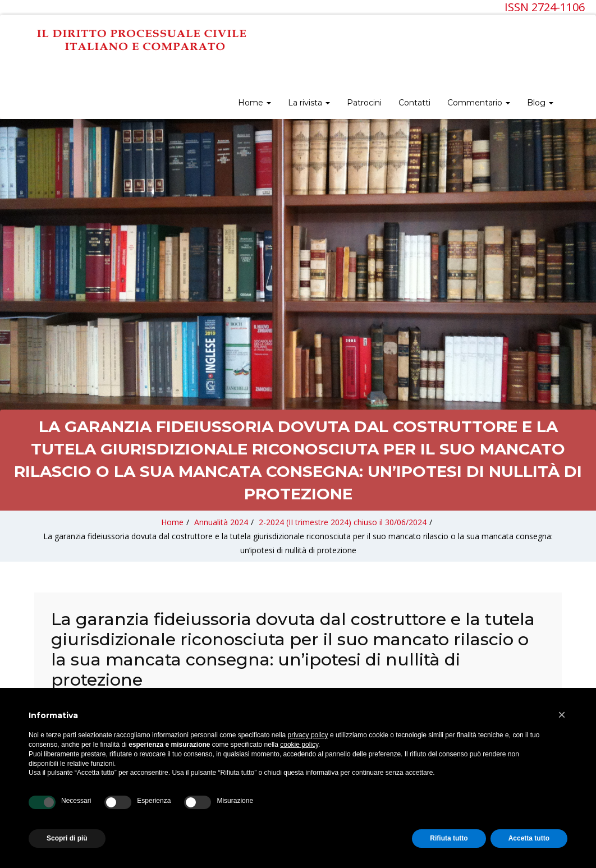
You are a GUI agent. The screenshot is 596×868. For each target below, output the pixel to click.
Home (255, 103)
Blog (540, 103)
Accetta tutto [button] (529, 838)
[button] (562, 715)
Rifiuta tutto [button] (449, 838)
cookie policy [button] (299, 745)
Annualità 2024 (221, 522)
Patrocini (364, 103)
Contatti (414, 103)
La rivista (309, 103)
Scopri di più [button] (67, 838)
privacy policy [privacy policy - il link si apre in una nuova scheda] (308, 735)
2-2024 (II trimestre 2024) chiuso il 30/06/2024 (343, 522)
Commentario (479, 103)
